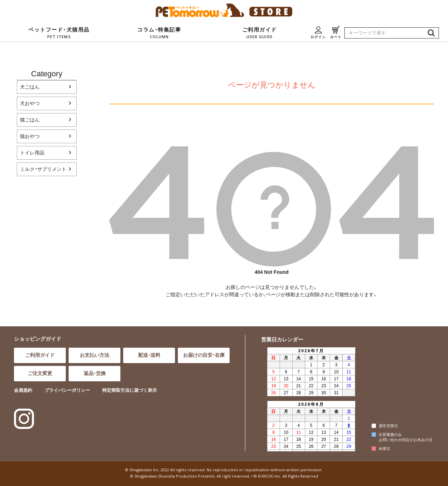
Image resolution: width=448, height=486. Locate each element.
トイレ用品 (32, 153)
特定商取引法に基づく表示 (129, 390)
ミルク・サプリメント (43, 169)
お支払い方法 (94, 355)
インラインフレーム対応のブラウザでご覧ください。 (310, 399)
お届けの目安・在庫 (204, 355)
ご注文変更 (40, 373)
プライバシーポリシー (67, 390)
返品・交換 (95, 373)
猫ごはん (30, 120)
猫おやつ (30, 136)
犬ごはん (30, 87)
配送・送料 (149, 355)
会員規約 (23, 390)
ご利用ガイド (40, 355)
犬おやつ (30, 103)
